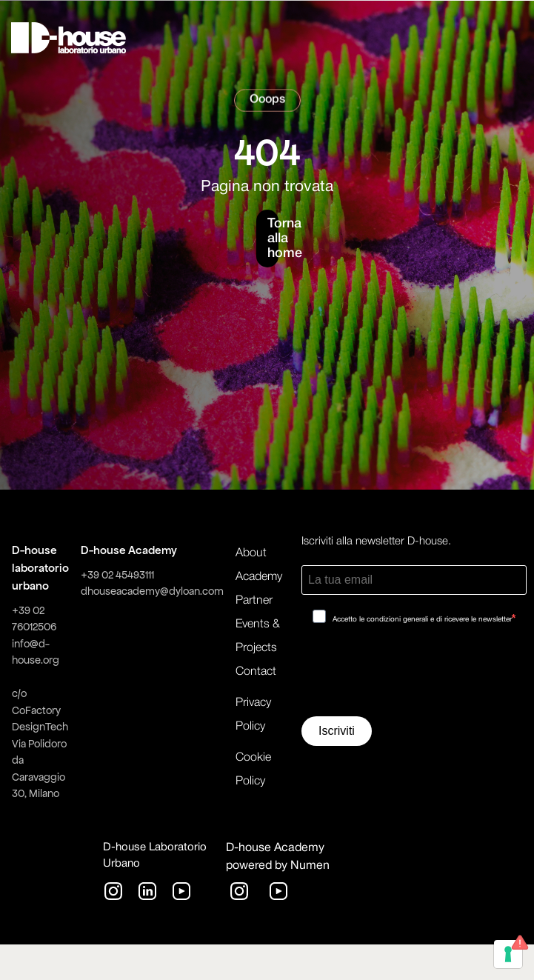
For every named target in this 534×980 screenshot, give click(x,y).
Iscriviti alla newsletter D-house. (376, 541)
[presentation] (414, 676)
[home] (69, 38)
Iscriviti (337, 731)
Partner (254, 601)
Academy (259, 577)
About (251, 553)
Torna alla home (273, 239)
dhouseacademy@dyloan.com (152, 591)
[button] (424, 38)
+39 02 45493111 (117, 575)
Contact (256, 672)
